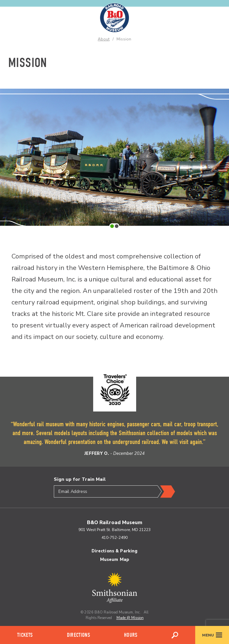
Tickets (25, 635)
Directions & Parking (115, 551)
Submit (166, 492)
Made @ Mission (130, 618)
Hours (131, 635)
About (104, 39)
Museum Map (114, 560)
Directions (78, 635)
